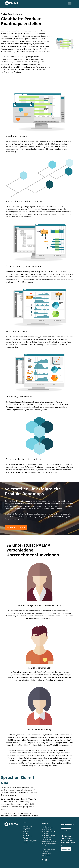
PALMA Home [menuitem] (27, 826)
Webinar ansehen (16, 528)
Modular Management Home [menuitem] (30, 841)
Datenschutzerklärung (68, 843)
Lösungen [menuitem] (26, 831)
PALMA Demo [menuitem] (28, 835)
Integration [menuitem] (26, 829)
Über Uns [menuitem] (26, 838)
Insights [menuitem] (25, 833)
